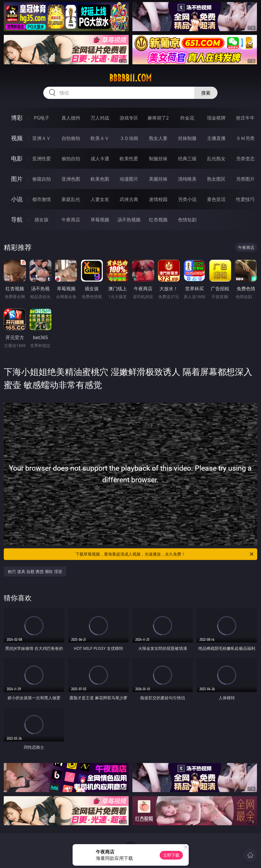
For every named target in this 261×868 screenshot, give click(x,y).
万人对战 (100, 118)
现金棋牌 (216, 118)
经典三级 (187, 159)
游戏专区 (129, 118)
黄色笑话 (216, 199)
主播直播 (216, 138)
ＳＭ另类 (245, 138)
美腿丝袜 (158, 179)
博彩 (17, 118)
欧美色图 (100, 179)
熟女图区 (216, 179)
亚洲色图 (71, 179)
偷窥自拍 (42, 179)
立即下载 (171, 855)
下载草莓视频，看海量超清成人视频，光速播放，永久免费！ (165, 554)
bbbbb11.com (130, 78)
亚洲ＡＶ (42, 138)
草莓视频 (100, 220)
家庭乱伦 (71, 199)
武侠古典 (129, 199)
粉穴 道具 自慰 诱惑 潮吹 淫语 (35, 571)
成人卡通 (100, 159)
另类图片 (245, 179)
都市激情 (42, 199)
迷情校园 (158, 199)
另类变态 (245, 159)
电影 (17, 158)
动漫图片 (129, 179)
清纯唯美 (187, 179)
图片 (17, 179)
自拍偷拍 (71, 138)
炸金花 (187, 118)
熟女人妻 (158, 138)
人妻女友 (100, 199)
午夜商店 (71, 220)
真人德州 (71, 118)
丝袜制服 (187, 138)
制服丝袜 (158, 159)
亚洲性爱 (42, 159)
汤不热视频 (129, 220)
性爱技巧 (245, 199)
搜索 (206, 93)
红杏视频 (158, 220)
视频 (17, 138)
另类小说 (187, 199)
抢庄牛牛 (245, 118)
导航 (17, 219)
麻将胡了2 (158, 118)
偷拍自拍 (71, 159)
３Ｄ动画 (129, 138)
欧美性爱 (129, 159)
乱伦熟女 (216, 159)
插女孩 (42, 220)
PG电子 (42, 118)
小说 (17, 199)
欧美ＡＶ (100, 138)
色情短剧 (187, 220)
